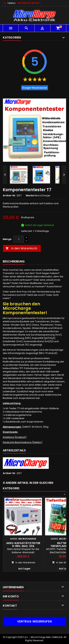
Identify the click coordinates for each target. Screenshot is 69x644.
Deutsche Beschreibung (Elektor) (23, 442)
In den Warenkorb (21, 248)
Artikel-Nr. (9, 196)
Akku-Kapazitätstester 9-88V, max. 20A (23, 545)
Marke (30, 196)
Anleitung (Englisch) (15, 437)
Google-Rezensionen (35, 88)
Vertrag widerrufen (35, 621)
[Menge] (19, 239)
